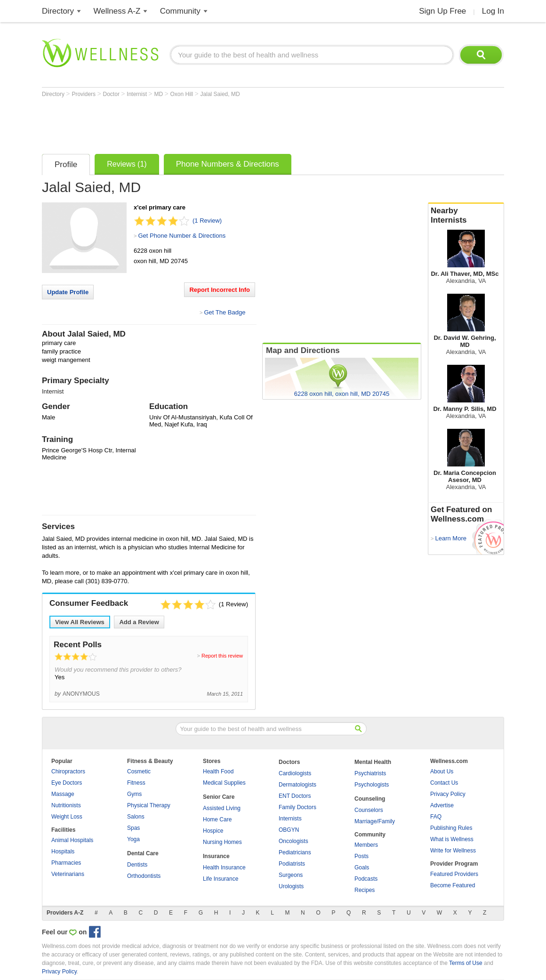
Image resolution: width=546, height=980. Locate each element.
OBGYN (289, 830)
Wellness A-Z (117, 11)
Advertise (442, 805)
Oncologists (293, 841)
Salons (136, 817)
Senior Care (219, 797)
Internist (137, 94)
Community (180, 11)
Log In (493, 11)
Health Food (218, 771)
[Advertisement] (213, 123)
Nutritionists (66, 805)
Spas (133, 828)
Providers (84, 94)
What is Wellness (452, 839)
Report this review (222, 656)
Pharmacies (66, 863)
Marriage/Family (375, 821)
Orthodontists (144, 876)
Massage (63, 794)
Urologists (291, 886)
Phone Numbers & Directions (228, 164)
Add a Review (139, 622)
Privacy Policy (448, 794)
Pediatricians (295, 852)
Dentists (137, 865)
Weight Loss (67, 817)
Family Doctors (297, 807)
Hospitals (63, 851)
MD (159, 94)
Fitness (136, 783)
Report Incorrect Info (220, 290)
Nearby (466, 216)
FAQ (436, 817)
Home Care (217, 819)
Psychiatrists (370, 773)
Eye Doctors (67, 783)
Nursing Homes (222, 842)
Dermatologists (297, 785)
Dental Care (143, 853)
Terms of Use (466, 963)
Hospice (213, 831)
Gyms (134, 794)
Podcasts (366, 879)
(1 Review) (207, 221)
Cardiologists (295, 773)
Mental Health (373, 762)
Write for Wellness (453, 851)
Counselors (369, 810)
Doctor (112, 94)
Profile (66, 165)
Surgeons (291, 875)
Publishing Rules (451, 828)
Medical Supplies (224, 783)
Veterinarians (68, 874)
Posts (361, 856)
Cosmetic (139, 771)
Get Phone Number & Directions (182, 236)
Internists (290, 819)
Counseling (370, 799)
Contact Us (444, 783)
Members (366, 845)
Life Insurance (221, 879)
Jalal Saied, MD (220, 94)
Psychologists (372, 785)
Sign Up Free (442, 11)
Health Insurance (224, 868)
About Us (442, 771)
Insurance (216, 856)
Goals (362, 868)
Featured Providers (454, 874)
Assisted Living (222, 808)
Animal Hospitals (72, 840)
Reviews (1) (127, 164)
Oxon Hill (182, 94)
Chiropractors (68, 771)
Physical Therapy (149, 805)
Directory (58, 11)
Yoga (133, 839)
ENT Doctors (295, 796)
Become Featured (453, 885)
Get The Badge (225, 312)
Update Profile (68, 292)
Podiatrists (292, 864)
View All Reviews (80, 622)
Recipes (365, 890)
